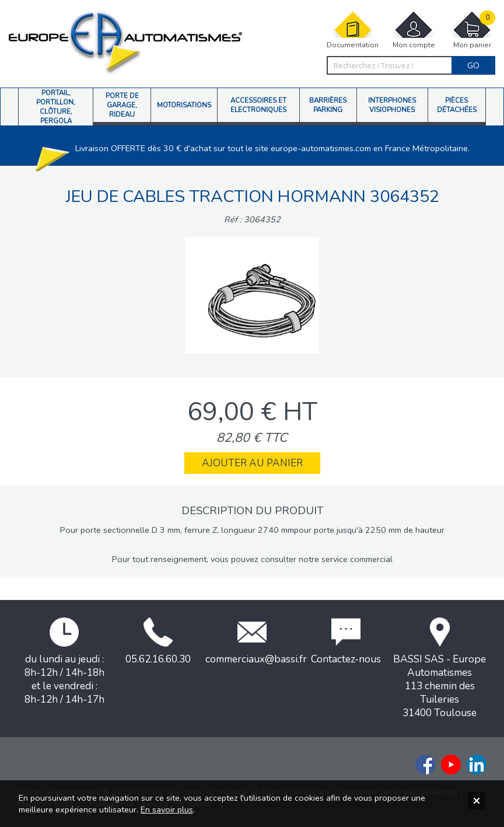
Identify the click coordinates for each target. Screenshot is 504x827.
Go (473, 65)
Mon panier (472, 30)
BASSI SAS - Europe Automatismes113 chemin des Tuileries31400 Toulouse (440, 669)
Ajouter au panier (252, 463)
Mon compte (414, 30)
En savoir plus (167, 809)
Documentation (353, 30)
